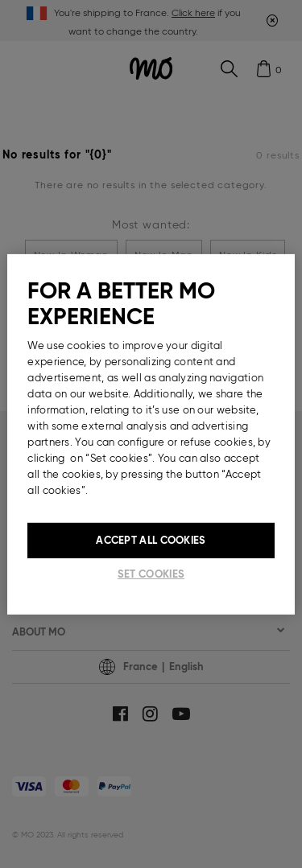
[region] (151, 434)
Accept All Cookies (151, 539)
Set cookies (151, 574)
